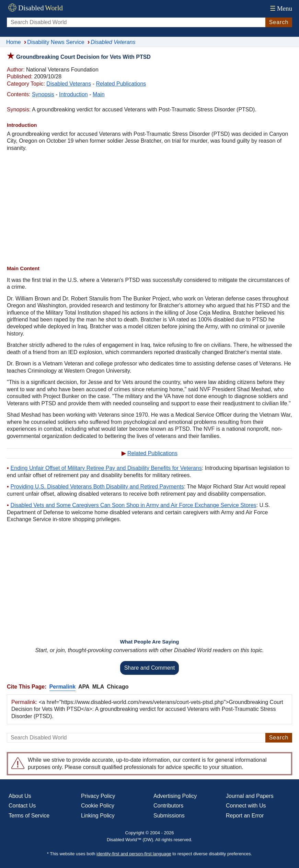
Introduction (73, 94)
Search (279, 22)
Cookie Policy (98, 806)
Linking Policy (98, 816)
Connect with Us (246, 806)
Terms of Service (29, 816)
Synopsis (43, 94)
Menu (280, 8)
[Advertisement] (149, 208)
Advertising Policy (175, 796)
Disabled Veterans (69, 84)
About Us (20, 796)
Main (99, 94)
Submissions (169, 816)
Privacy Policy (98, 796)
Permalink (62, 687)
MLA (98, 687)
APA (84, 687)
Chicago (118, 687)
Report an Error (245, 816)
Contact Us (22, 806)
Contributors (168, 806)
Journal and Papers (250, 796)
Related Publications (121, 84)
